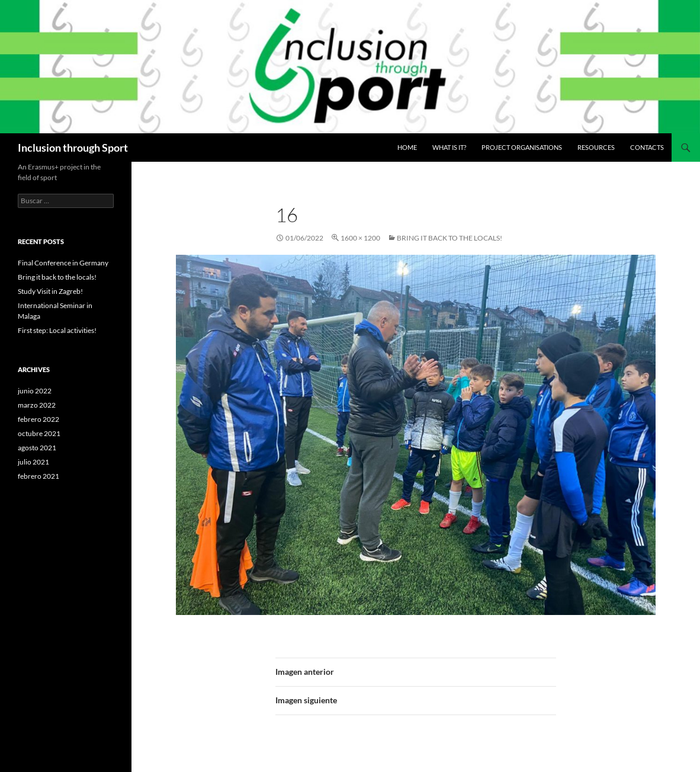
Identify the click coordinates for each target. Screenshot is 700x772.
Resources (596, 147)
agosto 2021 (37, 448)
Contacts (647, 147)
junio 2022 (35, 391)
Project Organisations (522, 147)
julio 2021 (33, 462)
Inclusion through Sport (73, 148)
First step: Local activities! (57, 330)
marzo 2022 (37, 405)
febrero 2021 (38, 476)
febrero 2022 (38, 419)
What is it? (449, 147)
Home (407, 147)
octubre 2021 (39, 433)
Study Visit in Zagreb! (50, 291)
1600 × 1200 (360, 238)
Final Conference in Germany (63, 263)
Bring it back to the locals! (449, 238)
